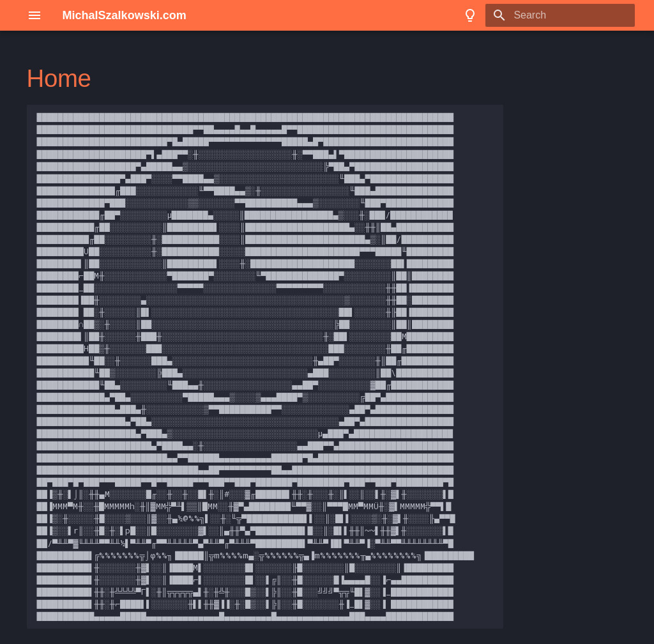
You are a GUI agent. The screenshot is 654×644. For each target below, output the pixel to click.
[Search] (560, 15)
